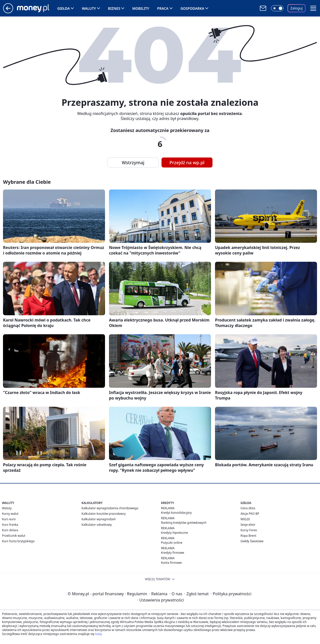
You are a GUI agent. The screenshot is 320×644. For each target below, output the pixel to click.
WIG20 (245, 519)
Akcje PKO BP (250, 514)
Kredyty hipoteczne (174, 533)
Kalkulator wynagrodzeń (99, 519)
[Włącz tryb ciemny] (277, 8)
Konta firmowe (171, 563)
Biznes (114, 8)
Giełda (63, 8)
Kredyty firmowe (173, 553)
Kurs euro (9, 519)
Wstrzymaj (133, 162)
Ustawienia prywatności (160, 600)
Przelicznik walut (14, 536)
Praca (163, 8)
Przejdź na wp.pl (187, 162)
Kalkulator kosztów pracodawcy (104, 514)
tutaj (98, 634)
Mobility (141, 8)
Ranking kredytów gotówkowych (184, 523)
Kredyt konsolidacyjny (176, 513)
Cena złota (248, 508)
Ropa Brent (248, 536)
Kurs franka (10, 525)
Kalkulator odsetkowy (97, 525)
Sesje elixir (248, 525)
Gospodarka (192, 8)
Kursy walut (10, 514)
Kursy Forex (249, 530)
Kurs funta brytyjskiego (18, 541)
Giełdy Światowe (252, 541)
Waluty (89, 8)
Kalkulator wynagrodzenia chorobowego (110, 508)
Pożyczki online (172, 543)
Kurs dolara (10, 530)
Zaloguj (297, 8)
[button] (313, 8)
